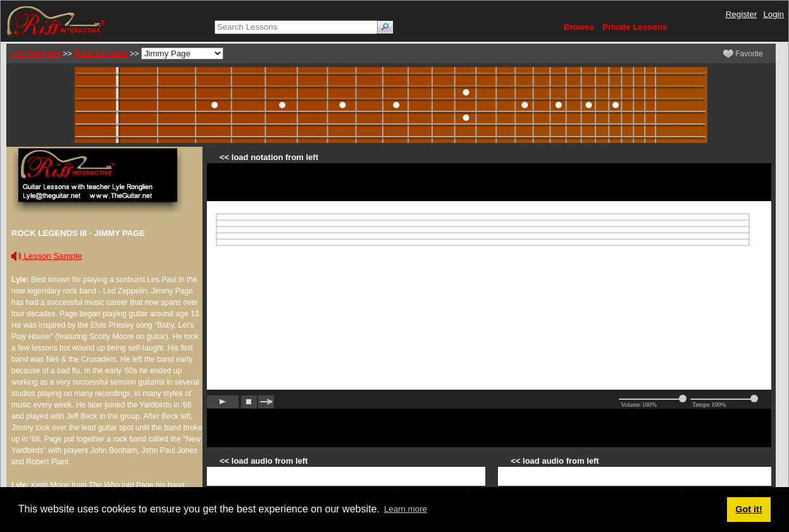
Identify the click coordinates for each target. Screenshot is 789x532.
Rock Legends (101, 53)
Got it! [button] (749, 509)
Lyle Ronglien (35, 53)
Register (742, 14)
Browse (579, 27)
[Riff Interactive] (56, 21)
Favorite (743, 54)
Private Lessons (635, 27)
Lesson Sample (47, 256)
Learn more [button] (406, 509)
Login (773, 14)
